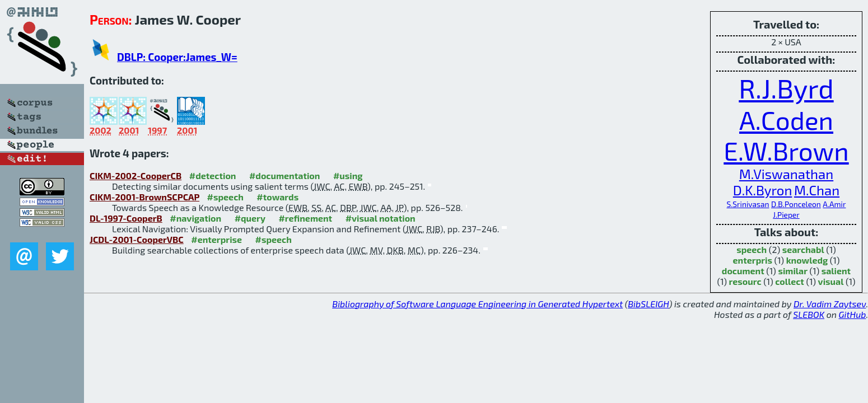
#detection (213, 175)
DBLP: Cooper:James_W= (177, 57)
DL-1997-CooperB (126, 218)
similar (793, 271)
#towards (277, 197)
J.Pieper (786, 215)
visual (831, 281)
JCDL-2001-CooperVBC (137, 239)
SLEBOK (809, 314)
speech (752, 249)
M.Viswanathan (786, 174)
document (743, 271)
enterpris (753, 260)
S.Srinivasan (748, 204)
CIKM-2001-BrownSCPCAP (144, 197)
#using (348, 175)
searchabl (803, 249)
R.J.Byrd (786, 88)
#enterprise (216, 239)
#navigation (195, 218)
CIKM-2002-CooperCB (136, 175)
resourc (745, 281)
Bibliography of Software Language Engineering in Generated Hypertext (477, 304)
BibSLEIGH (648, 304)
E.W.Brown (786, 150)
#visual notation (381, 218)
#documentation (284, 175)
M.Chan (817, 190)
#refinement (305, 218)
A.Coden (786, 120)
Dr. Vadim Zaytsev (830, 304)
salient (836, 271)
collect (790, 281)
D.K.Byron (763, 190)
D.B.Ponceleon (796, 204)
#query (250, 218)
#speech (225, 197)
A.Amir (834, 204)
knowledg (807, 260)
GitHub (853, 314)
